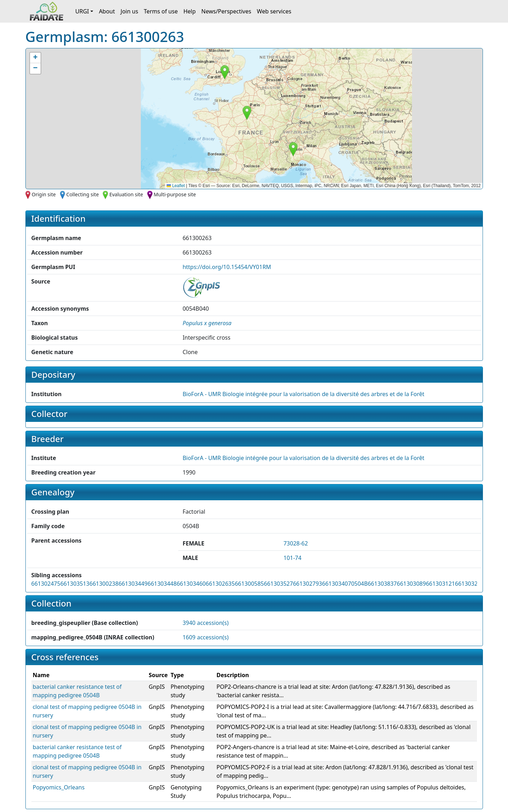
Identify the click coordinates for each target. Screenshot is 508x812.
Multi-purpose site (175, 194)
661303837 (382, 584)
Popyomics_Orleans (59, 787)
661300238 (104, 584)
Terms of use (161, 11)
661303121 (440, 584)
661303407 (336, 584)
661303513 (75, 584)
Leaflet (176, 186)
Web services (274, 11)
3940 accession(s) (205, 623)
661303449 (133, 584)
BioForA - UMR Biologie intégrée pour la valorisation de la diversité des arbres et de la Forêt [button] (303, 394)
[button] (293, 149)
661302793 (307, 584)
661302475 (46, 584)
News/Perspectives (226, 11)
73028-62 (296, 543)
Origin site (44, 194)
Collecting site (83, 194)
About (107, 11)
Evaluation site (126, 194)
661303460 (191, 584)
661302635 (220, 584)
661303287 (470, 584)
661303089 (411, 584)
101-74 (292, 558)
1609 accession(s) (205, 637)
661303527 (279, 584)
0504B (360, 584)
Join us (130, 11)
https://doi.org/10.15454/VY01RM (227, 267)
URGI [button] (82, 11)
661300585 (249, 584)
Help (189, 11)
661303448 (162, 584)
